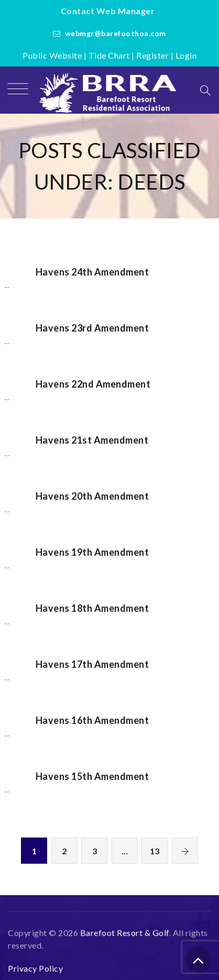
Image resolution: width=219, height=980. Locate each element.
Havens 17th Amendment (92, 664)
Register (152, 55)
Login (186, 55)
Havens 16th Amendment (92, 720)
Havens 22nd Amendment (93, 384)
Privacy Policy (35, 968)
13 (155, 851)
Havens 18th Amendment (92, 608)
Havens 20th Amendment (92, 496)
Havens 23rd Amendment (92, 328)
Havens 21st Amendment (92, 440)
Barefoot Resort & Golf (125, 933)
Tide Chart (109, 55)
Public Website (52, 55)
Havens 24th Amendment (92, 272)
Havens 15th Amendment (92, 776)
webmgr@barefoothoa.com (116, 33)
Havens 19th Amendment (92, 552)
